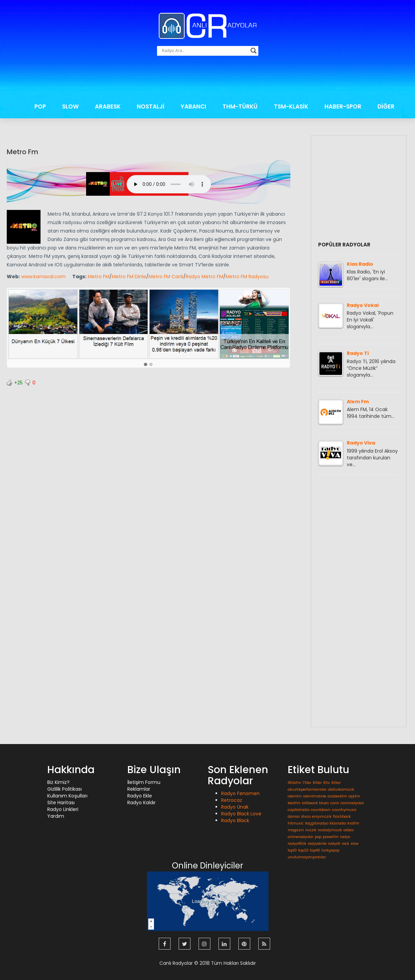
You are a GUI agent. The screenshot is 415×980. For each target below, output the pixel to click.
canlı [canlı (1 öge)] (335, 803)
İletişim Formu (144, 782)
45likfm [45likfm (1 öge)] (294, 783)
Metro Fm (22, 152)
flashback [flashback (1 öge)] (342, 817)
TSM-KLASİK (291, 106)
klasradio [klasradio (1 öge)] (338, 823)
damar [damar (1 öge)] (294, 817)
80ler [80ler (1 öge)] (317, 783)
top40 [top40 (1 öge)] (315, 850)
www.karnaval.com (43, 277)
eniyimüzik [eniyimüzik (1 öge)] (322, 817)
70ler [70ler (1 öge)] (307, 783)
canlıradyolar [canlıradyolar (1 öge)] (352, 803)
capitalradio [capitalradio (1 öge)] (299, 810)
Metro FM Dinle (129, 277)
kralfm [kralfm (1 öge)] (353, 823)
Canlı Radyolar (176, 963)
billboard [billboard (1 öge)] (310, 803)
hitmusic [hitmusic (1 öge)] (296, 823)
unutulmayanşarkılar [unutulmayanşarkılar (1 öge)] (307, 857)
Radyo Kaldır (141, 803)
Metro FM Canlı (166, 277)
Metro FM (99, 277)
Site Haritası (61, 803)
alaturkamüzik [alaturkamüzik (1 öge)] (341, 790)
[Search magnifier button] (254, 51)
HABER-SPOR (343, 106)
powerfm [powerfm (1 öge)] (331, 837)
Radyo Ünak (235, 807)
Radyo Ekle (140, 796)
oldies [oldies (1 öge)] (349, 830)
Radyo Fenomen (240, 793)
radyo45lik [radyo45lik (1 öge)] (297, 844)
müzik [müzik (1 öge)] (311, 830)
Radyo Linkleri (63, 809)
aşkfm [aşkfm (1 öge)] (354, 796)
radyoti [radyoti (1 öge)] (334, 844)
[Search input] (205, 51)
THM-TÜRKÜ (240, 106)
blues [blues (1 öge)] (324, 803)
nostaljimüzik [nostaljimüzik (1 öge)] (330, 830)
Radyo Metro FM (204, 277)
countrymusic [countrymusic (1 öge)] (344, 810)
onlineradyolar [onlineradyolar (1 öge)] (301, 837)
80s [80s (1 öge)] (327, 783)
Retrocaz (232, 800)
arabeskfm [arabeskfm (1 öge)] (337, 796)
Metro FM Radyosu (247, 277)
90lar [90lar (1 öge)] (336, 783)
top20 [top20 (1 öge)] (303, 850)
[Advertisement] (208, 79)
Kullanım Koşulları (67, 796)
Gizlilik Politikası (64, 789)
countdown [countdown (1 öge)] (321, 810)
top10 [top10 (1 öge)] (292, 850)
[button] (146, 365)
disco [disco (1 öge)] (306, 817)
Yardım (56, 816)
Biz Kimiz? (58, 782)
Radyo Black (235, 820)
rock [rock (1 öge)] (345, 844)
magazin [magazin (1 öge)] (296, 830)
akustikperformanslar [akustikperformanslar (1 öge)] (307, 790)
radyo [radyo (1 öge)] (345, 837)
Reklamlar (139, 789)
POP (40, 106)
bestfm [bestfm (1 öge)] (294, 803)
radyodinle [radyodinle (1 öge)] (317, 844)
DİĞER (386, 106)
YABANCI (193, 106)
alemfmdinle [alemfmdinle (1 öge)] (315, 796)
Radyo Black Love (241, 814)
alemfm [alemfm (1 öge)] (295, 796)
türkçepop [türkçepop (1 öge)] (330, 850)
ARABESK (108, 106)
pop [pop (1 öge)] (318, 837)
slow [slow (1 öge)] (355, 844)
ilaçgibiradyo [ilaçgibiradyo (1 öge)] (317, 823)
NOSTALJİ (151, 106)
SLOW (70, 106)
